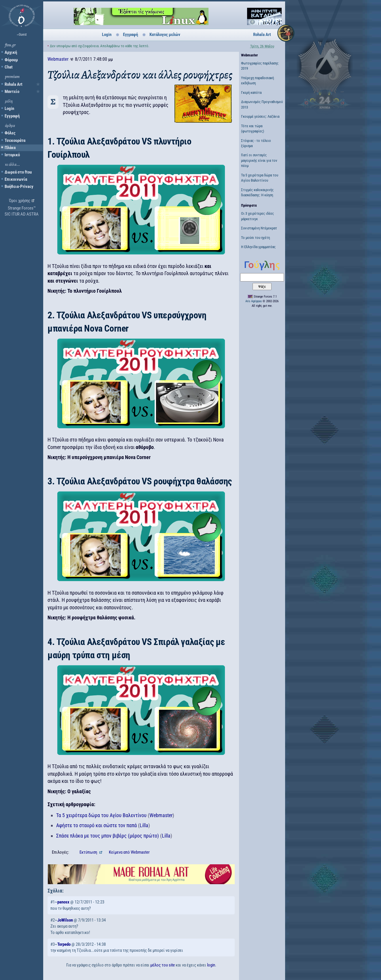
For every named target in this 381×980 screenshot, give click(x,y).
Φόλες (10, 133)
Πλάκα (10, 148)
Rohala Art (14, 84)
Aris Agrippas (254, 301)
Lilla (144, 825)
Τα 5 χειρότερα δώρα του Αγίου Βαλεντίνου (101, 815)
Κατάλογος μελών (165, 35)
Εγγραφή (12, 116)
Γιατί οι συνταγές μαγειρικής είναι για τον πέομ (259, 160)
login (211, 965)
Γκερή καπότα (251, 93)
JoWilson (65, 920)
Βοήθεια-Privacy (19, 187)
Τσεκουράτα (15, 140)
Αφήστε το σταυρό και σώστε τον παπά (96, 825)
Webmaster (58, 59)
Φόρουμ (11, 60)
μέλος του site (163, 965)
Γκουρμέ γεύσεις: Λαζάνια (260, 116)
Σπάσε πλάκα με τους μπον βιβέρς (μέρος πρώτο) (108, 836)
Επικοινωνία (16, 179)
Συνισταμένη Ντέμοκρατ (259, 228)
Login (9, 109)
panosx (63, 902)
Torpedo (64, 944)
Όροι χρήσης (20, 201)
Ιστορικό (12, 155)
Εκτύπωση (89, 852)
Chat (9, 67)
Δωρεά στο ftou (18, 172)
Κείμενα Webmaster (129, 852)
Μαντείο (12, 92)
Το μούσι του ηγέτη (255, 238)
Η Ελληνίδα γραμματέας (258, 247)
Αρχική (11, 52)
